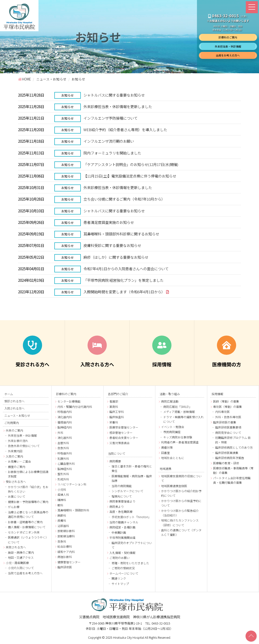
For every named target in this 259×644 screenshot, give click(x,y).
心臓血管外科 (66, 464)
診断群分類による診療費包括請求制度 (28, 474)
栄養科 (114, 422)
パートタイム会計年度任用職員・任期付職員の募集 (232, 480)
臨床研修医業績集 (227, 453)
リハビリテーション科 (72, 484)
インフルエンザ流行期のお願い (109, 141)
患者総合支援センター (124, 438)
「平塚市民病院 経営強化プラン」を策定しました (123, 280)
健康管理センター (69, 562)
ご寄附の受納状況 (123, 568)
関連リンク (119, 579)
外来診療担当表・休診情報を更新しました (118, 106)
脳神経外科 (65, 469)
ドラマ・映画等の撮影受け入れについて (183, 419)
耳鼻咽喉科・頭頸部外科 (73, 510)
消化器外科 (65, 438)
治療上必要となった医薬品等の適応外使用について (28, 515)
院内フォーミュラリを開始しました (112, 153)
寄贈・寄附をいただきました (130, 563)
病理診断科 (65, 557)
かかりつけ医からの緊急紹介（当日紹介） (180, 513)
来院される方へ (16, 547)
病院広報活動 (170, 402)
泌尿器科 (63, 526)
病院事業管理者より (122, 501)
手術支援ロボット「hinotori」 (131, 517)
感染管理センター (121, 433)
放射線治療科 (66, 536)
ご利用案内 (12, 423)
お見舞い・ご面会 (19, 462)
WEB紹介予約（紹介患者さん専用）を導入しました (125, 129)
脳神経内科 (65, 427)
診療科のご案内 (228, 37)
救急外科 (63, 448)
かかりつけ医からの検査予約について (181, 503)
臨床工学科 (117, 412)
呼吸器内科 (65, 412)
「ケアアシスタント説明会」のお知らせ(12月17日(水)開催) (131, 164)
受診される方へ (14, 401)
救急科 (62, 541)
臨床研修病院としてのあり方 (234, 448)
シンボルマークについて (127, 491)
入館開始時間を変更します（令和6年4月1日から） (124, 292)
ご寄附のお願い (120, 558)
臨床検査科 (117, 417)
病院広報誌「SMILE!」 (178, 407)
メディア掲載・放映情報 (179, 412)
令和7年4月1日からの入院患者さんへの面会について (126, 269)
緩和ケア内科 (66, 552)
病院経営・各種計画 (122, 527)
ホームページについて (124, 573)
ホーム (9, 394)
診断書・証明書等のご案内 (25, 522)
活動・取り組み (170, 394)
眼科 (60, 505)
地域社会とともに (173, 458)
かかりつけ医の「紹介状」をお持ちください (28, 489)
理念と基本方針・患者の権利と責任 (132, 469)
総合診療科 (65, 547)
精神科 (62, 500)
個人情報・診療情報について (27, 527)
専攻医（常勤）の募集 (227, 407)
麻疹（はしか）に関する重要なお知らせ (116, 257)
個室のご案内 (17, 467)
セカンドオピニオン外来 (24, 532)
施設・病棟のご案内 (21, 553)
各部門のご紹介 (118, 394)
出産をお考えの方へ (228, 55)
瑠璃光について (122, 496)
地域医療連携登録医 (174, 486)
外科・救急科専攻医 (228, 417)
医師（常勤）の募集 (226, 402)
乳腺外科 (63, 458)
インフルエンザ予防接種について (111, 118)
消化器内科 (65, 417)
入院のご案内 (14, 457)
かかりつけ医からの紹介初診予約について (181, 493)
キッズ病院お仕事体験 (178, 437)
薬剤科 (114, 407)
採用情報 (217, 394)
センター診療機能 (69, 402)
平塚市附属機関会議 (122, 538)
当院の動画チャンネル (124, 522)
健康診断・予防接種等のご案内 (28, 502)
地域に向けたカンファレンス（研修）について (180, 523)
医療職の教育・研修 (226, 463)
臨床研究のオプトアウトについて (132, 545)
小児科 (62, 490)
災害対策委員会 (120, 443)
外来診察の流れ (18, 441)
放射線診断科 (66, 531)
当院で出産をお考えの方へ (25, 573)
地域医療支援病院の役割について (181, 478)
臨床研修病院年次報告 (230, 458)
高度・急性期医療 (121, 512)
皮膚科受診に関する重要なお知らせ (112, 245)
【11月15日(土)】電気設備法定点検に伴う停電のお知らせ (130, 176)
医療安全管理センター (124, 427)
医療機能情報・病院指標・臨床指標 (132, 478)
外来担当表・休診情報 (228, 46)
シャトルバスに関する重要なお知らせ (114, 95)
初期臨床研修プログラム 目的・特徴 (233, 440)
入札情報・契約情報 (122, 553)
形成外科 (63, 479)
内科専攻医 (222, 412)
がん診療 (14, 507)
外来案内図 (15, 451)
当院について (117, 454)
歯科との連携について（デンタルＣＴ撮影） (181, 533)
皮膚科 (62, 521)
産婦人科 (63, 495)
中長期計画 (119, 533)
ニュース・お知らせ (17, 416)
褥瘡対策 (167, 448)
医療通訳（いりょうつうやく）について (28, 540)
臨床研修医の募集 (225, 422)
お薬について (17, 497)
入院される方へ (14, 408)
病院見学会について (228, 433)
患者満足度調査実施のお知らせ (109, 222)
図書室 (165, 453)
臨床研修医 (65, 567)
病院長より (117, 507)
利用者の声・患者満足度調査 (180, 442)
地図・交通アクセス (21, 558)
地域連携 (165, 468)
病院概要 (115, 461)
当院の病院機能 (122, 486)
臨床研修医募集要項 (228, 427)
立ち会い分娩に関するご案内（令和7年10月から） (124, 199)
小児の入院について (21, 568)
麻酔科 (62, 516)
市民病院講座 (172, 432)
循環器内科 (65, 422)
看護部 (114, 402)
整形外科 (63, 474)
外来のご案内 (14, 431)
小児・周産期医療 (17, 563)
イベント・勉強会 (173, 427)
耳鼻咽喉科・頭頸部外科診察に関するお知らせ (121, 234)
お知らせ (68, 95)
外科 (60, 433)
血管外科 (63, 443)
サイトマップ (120, 584)
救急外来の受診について (24, 446)
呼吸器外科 (65, 453)
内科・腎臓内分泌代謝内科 (75, 407)
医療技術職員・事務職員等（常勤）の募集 (233, 471)
